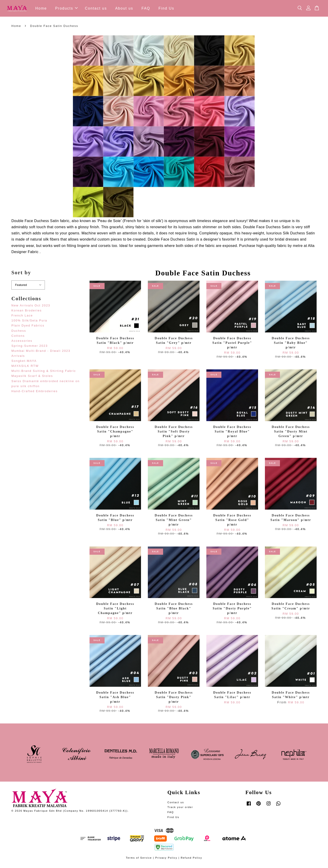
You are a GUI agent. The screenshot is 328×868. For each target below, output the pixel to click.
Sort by (21, 273)
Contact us (96, 9)
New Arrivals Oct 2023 (31, 307)
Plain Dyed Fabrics (28, 327)
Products (66, 9)
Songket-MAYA (24, 362)
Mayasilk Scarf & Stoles (32, 377)
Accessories (22, 342)
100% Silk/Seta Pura (29, 322)
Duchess (19, 332)
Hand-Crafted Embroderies (35, 392)
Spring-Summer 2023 (30, 347)
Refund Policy (191, 859)
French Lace (22, 317)
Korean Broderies (27, 312)
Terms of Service (139, 859)
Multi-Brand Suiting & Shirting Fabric (44, 372)
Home (41, 9)
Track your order (180, 808)
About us (124, 9)
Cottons (18, 337)
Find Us (166, 9)
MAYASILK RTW (25, 367)
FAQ (146, 9)
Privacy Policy (166, 859)
